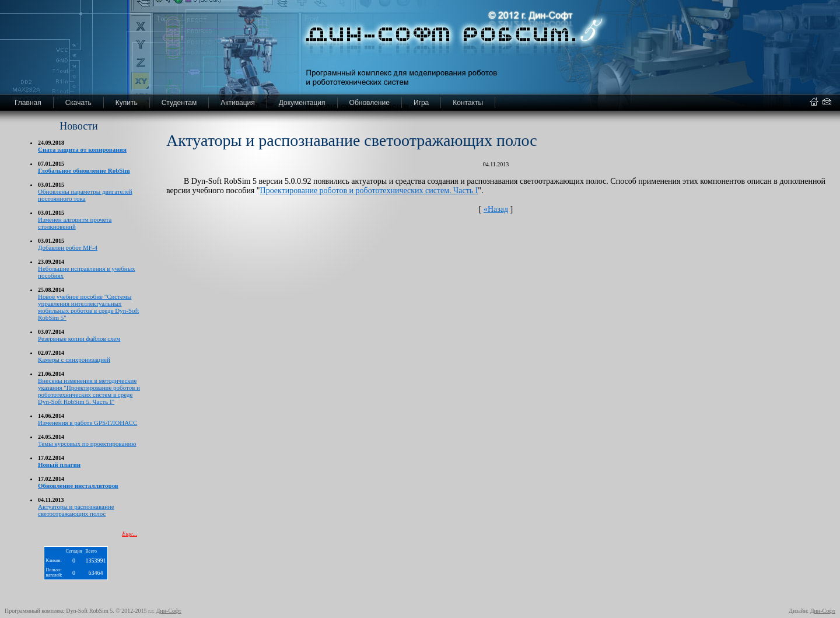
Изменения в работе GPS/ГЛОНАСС (87, 423)
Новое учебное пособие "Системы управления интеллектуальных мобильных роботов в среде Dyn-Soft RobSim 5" (88, 307)
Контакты (468, 103)
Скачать (78, 103)
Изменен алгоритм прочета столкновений (75, 223)
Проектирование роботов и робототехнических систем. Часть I (369, 191)
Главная (28, 103)
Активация (238, 103)
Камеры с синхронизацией (74, 359)
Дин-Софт (169, 611)
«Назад (496, 209)
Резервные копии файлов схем (79, 338)
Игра (421, 103)
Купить (127, 103)
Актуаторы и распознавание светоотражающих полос (76, 510)
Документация (302, 103)
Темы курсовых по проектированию (87, 444)
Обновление (370, 103)
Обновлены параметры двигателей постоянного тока (85, 195)
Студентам (179, 103)
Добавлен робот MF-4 (68, 247)
